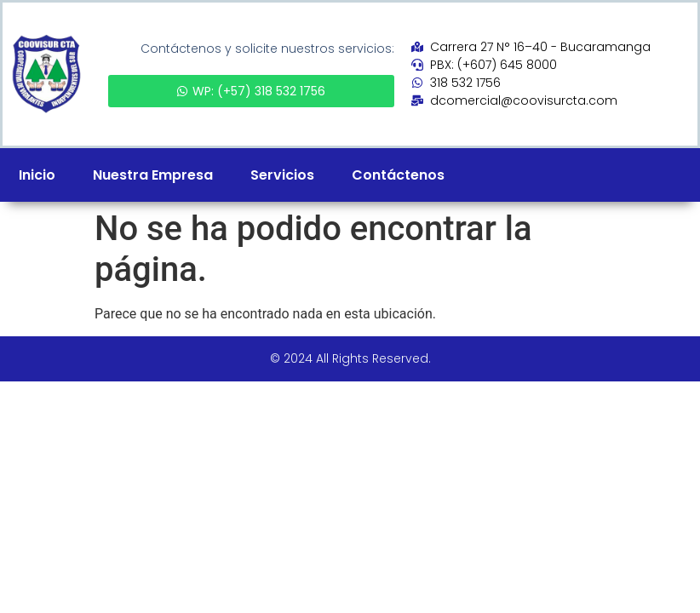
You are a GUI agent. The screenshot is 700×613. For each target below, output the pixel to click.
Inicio (37, 175)
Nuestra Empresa (153, 175)
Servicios (282, 175)
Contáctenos (398, 175)
